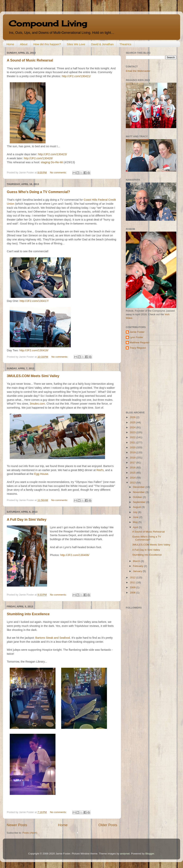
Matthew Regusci (140, 342)
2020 (133, 447)
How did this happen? (47, 44)
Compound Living (48, 23)
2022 (133, 437)
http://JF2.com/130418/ (34, 350)
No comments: (59, 173)
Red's (100, 470)
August (137, 507)
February (138, 566)
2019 (133, 452)
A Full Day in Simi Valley (27, 520)
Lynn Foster (136, 337)
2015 (133, 473)
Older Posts (108, 825)
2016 (133, 468)
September (140, 502)
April (136, 527)
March (137, 561)
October (138, 497)
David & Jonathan (102, 44)
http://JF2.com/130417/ (34, 301)
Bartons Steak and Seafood (53, 638)
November (139, 492)
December (139, 487)
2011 (133, 582)
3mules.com (37, 404)
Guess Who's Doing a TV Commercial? (38, 192)
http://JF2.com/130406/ (75, 555)
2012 (133, 577)
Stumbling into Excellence (28, 614)
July (136, 512)
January (138, 571)
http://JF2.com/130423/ (52, 154)
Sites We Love (76, 44)
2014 (133, 478)
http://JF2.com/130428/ (38, 158)
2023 (133, 432)
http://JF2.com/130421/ (76, 76)
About (24, 44)
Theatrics (125, 44)
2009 (133, 587)
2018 (133, 458)
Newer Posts (17, 825)
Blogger (150, 854)
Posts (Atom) (30, 833)
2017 (133, 463)
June (136, 517)
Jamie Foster (137, 332)
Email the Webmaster (138, 71)
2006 (133, 593)
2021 (133, 442)
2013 (133, 483)
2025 (133, 422)
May (136, 522)
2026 (133, 417)
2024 (133, 427)
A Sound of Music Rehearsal (30, 60)
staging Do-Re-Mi (52, 162)
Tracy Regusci (138, 348)
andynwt (125, 854)
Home (10, 44)
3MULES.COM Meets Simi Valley (33, 376)
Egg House (41, 474)
